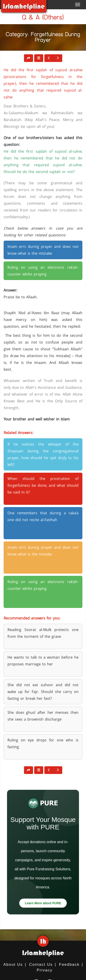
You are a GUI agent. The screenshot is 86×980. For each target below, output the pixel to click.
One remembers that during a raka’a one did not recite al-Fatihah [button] (43, 516)
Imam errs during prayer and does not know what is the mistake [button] (43, 250)
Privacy (45, 970)
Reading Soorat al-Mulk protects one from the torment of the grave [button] (43, 633)
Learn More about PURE (43, 903)
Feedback (69, 965)
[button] (39, 58)
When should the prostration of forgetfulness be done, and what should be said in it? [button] (43, 485)
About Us (13, 965)
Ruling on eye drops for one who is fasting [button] (43, 743)
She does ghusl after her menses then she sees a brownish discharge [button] (43, 716)
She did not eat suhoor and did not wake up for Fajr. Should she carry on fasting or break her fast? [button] (43, 692)
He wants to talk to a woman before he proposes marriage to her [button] (43, 661)
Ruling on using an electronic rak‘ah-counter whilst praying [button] (43, 271)
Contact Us (41, 965)
